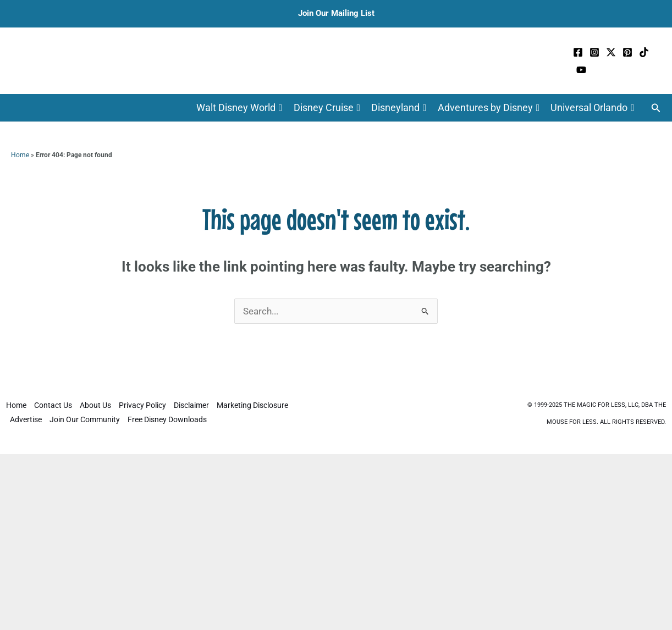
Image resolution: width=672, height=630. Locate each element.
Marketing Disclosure (252, 405)
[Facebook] (578, 52)
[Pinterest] (627, 52)
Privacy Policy (142, 405)
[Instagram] (594, 52)
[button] (656, 108)
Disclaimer (191, 405)
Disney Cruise (327, 108)
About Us (95, 405)
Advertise (26, 419)
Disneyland (399, 108)
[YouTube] (581, 70)
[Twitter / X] (611, 52)
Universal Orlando (593, 108)
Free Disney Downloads (167, 419)
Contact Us (53, 405)
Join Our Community (85, 419)
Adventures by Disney (489, 108)
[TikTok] (644, 52)
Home (20, 155)
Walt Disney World (239, 108)
